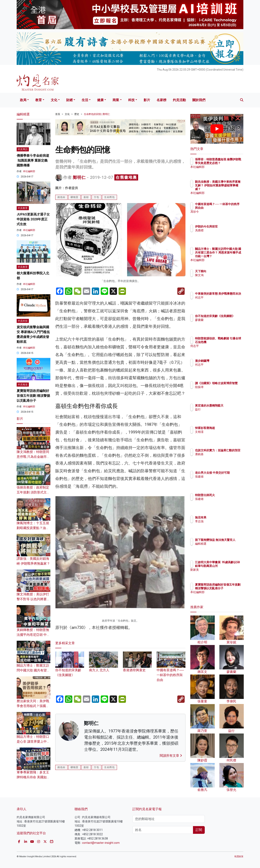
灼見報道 (23, 385)
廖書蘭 (223, 324)
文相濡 (223, 432)
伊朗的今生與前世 (230, 226)
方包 (96, 197)
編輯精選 (224, 547)
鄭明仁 (79, 177)
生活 (85, 100)
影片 (147, 100)
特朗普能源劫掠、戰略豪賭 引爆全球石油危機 (230, 342)
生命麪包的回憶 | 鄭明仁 (97, 114)
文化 (54, 100)
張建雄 (223, 480)
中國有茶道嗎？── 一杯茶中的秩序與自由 (171, 670)
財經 (69, 100)
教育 (39, 100)
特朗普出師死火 (229, 495)
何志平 (223, 301)
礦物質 (74, 197)
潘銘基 (223, 458)
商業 (116, 100)
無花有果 (224, 517)
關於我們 (199, 100)
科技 (131, 100)
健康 (100, 100)
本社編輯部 (29, 171)
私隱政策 (239, 857)
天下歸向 (224, 271)
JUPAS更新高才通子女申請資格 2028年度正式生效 (33, 219)
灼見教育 (23, 208)
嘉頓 (86, 197)
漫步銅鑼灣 (226, 361)
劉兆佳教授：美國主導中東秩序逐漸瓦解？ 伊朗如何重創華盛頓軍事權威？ (230, 189)
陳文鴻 (223, 275)
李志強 (223, 521)
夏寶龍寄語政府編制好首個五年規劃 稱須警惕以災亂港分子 (33, 396)
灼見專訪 (23, 149)
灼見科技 (23, 321)
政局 (23, 100)
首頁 (58, 114)
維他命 (61, 197)
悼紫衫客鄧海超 (229, 428)
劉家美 (223, 573)
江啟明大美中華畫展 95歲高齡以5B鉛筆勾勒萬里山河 (230, 566)
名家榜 (161, 100)
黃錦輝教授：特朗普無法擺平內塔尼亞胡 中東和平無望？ (33, 635)
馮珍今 (223, 215)
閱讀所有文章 (171, 756)
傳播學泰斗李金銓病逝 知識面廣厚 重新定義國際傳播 (33, 160)
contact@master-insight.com (101, 843)
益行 (222, 413)
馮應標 (223, 230)
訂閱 (199, 830)
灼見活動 (179, 100)
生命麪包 (109, 197)
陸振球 (223, 391)
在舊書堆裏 (126, 177)
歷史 (77, 114)
